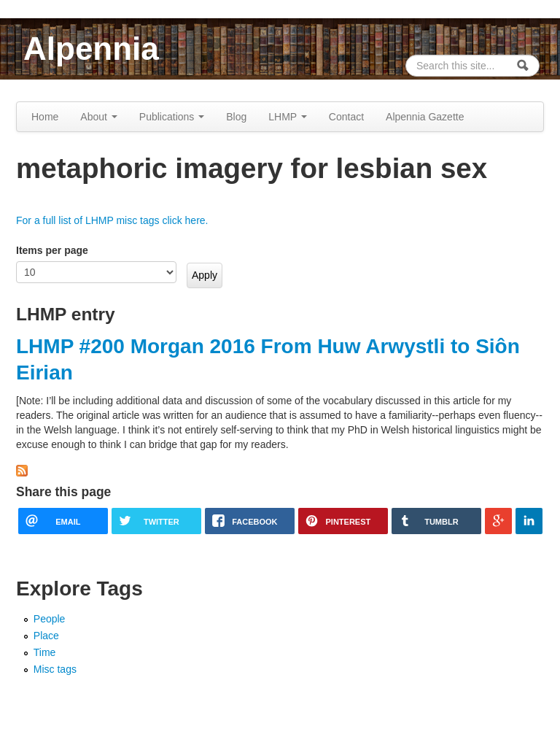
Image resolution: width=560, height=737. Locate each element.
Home (45, 117)
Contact (346, 117)
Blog (236, 117)
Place (46, 636)
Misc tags (55, 669)
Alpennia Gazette (425, 117)
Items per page (52, 250)
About (98, 117)
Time (45, 652)
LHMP (288, 117)
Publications (172, 117)
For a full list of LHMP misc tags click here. (112, 220)
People (50, 619)
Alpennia (91, 49)
